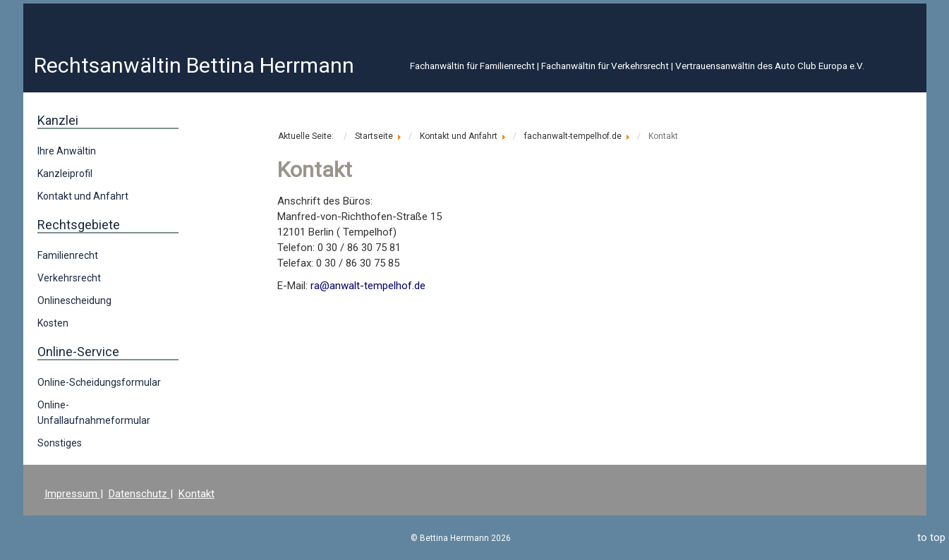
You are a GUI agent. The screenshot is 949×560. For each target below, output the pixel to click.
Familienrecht (68, 255)
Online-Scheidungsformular (99, 382)
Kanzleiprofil (65, 174)
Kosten (53, 323)
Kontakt (197, 494)
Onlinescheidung (74, 300)
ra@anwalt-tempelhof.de (368, 286)
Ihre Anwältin (67, 151)
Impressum (72, 494)
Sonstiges (60, 443)
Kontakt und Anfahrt (83, 196)
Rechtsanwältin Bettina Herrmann (194, 65)
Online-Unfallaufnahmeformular (94, 413)
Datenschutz (139, 494)
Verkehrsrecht (69, 278)
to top (931, 537)
